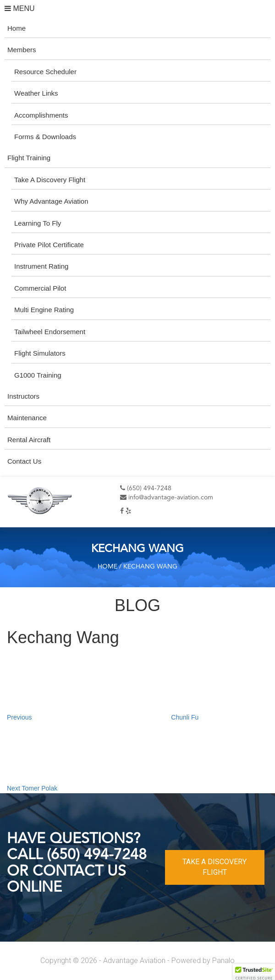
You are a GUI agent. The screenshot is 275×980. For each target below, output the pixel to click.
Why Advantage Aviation (51, 201)
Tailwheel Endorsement (50, 332)
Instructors (23, 396)
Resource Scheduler (45, 72)
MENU (20, 8)
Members (22, 50)
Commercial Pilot (40, 288)
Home (16, 28)
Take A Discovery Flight (50, 180)
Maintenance (27, 418)
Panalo (223, 961)
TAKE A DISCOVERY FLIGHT (214, 867)
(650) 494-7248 (146, 488)
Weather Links (36, 93)
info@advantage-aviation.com (167, 498)
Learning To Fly (38, 223)
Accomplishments (41, 115)
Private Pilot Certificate (49, 245)
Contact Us (24, 461)
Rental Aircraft (29, 440)
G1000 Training (38, 375)
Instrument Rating (41, 266)
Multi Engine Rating (44, 310)
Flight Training (29, 158)
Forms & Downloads (45, 137)
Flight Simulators (40, 353)
